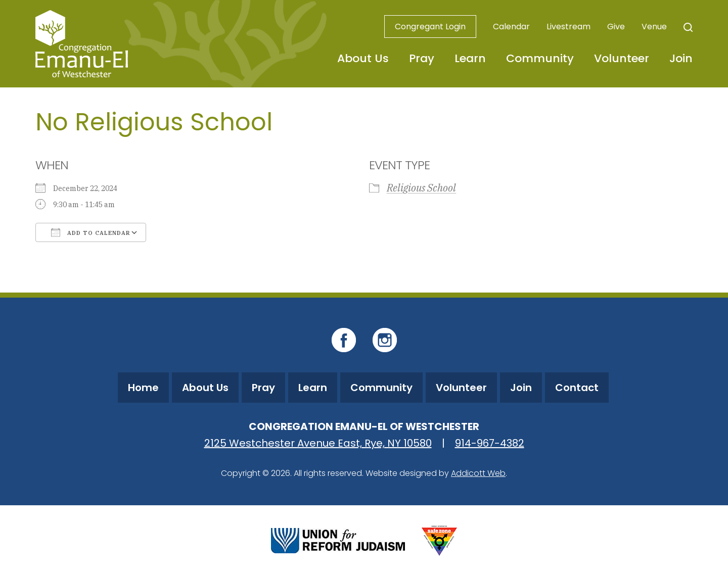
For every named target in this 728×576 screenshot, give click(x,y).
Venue (654, 27)
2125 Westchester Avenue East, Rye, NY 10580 (318, 443)
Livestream (568, 27)
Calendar (511, 27)
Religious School (421, 188)
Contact (577, 388)
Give (616, 27)
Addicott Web (478, 473)
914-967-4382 (490, 443)
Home (143, 388)
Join (681, 58)
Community (540, 58)
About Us (363, 58)
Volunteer (622, 58)
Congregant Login (430, 27)
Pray (422, 58)
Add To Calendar (91, 232)
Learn (470, 58)
